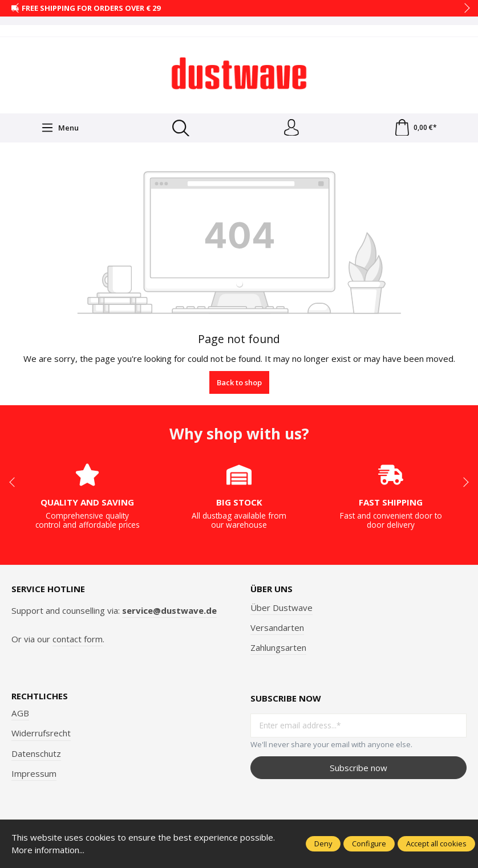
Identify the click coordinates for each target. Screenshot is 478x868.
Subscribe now (358, 768)
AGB (20, 714)
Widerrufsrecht (41, 733)
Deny (323, 843)
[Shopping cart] (415, 128)
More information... (48, 850)
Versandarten (277, 627)
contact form (78, 639)
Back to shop (239, 382)
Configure (369, 843)
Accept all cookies (436, 843)
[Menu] (60, 128)
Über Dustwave (281, 608)
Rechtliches (40, 697)
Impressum (34, 773)
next (464, 9)
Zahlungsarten (278, 647)
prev (17, 9)
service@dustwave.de (169, 610)
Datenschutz (36, 753)
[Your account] (291, 128)
